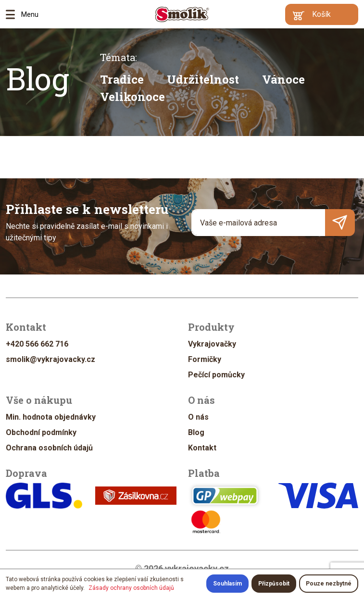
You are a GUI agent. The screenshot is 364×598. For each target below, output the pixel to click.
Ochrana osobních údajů (49, 448)
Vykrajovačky (212, 344)
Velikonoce (132, 97)
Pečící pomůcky (216, 375)
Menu (13, 14)
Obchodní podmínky (41, 432)
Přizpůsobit (274, 584)
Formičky (205, 359)
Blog (38, 78)
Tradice (122, 79)
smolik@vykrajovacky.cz (50, 359)
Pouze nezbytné (329, 584)
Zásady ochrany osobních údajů (131, 588)
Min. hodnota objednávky (51, 417)
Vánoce (283, 79)
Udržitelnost (203, 79)
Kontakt (202, 448)
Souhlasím (227, 584)
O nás (198, 417)
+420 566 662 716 (37, 344)
